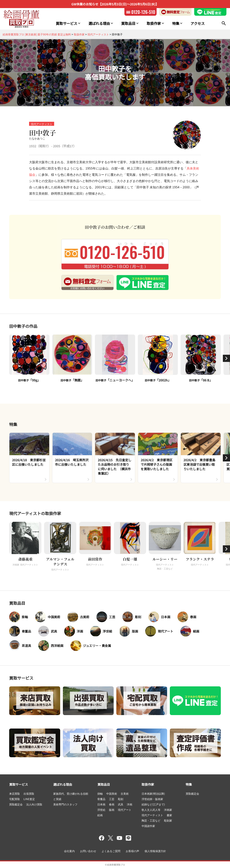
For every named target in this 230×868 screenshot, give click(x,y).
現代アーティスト (42, 124)
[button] (226, 358)
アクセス (197, 23)
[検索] (224, 23)
